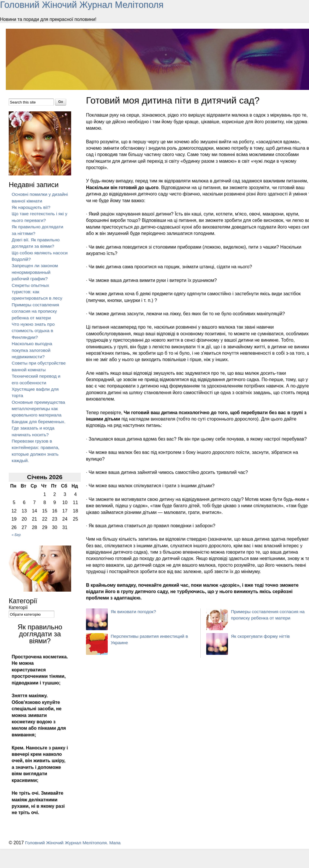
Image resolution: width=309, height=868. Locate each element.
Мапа (118, 843)
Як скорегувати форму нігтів (261, 636)
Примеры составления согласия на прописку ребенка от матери (36, 311)
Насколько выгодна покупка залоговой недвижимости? (32, 350)
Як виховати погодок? (134, 611)
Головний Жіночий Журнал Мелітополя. (68, 843)
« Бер (16, 535)
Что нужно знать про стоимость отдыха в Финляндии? (34, 331)
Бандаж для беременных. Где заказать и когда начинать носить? (39, 428)
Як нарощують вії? (32, 207)
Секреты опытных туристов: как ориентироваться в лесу (38, 292)
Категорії (18, 607)
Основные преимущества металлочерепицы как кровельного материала (39, 409)
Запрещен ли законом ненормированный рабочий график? (35, 272)
